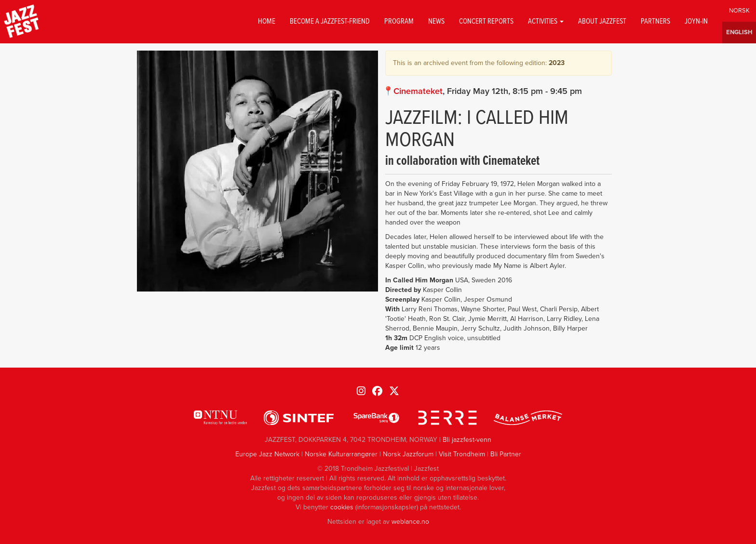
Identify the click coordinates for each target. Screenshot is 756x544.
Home (267, 22)
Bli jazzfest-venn (467, 440)
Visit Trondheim (462, 454)
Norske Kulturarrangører (341, 454)
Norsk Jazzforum (408, 454)
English (739, 33)
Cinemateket (418, 91)
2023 (557, 63)
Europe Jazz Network (267, 454)
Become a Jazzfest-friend (330, 22)
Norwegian (739, 11)
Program (399, 22)
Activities (546, 22)
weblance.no (410, 522)
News (436, 22)
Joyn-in (696, 22)
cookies (342, 507)
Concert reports (486, 22)
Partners (655, 22)
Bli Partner (506, 454)
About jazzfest (602, 22)
